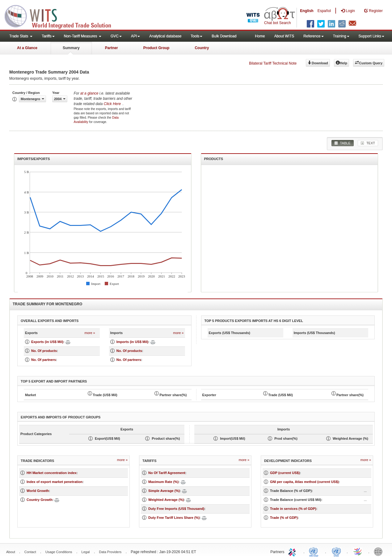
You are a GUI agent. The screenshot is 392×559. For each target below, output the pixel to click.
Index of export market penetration (55, 482)
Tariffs (48, 36)
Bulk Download (224, 36)
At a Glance (27, 48)
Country (202, 48)
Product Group (156, 48)
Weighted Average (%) (166, 500)
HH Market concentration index (52, 473)
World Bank (380, 551)
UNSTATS (336, 551)
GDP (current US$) (285, 473)
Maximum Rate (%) (163, 482)
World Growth (38, 491)
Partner (112, 48)
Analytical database (165, 36)
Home (260, 36)
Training (341, 36)
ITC (293, 551)
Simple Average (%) (164, 491)
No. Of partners (44, 360)
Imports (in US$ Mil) (132, 342)
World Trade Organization (358, 551)
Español (324, 11)
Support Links (371, 36)
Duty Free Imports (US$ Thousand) (176, 509)
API (135, 36)
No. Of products (44, 351)
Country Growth (40, 500)
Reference (313, 36)
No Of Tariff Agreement (167, 473)
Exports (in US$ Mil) (47, 342)
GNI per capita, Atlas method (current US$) (304, 482)
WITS (62, 15)
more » (90, 333)
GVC (116, 36)
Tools (196, 36)
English (307, 11)
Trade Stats (21, 36)
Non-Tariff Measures (83, 36)
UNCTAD (315, 551)
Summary (71, 48)
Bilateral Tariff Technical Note (273, 63)
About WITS (284, 36)
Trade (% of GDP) (284, 518)
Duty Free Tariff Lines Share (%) (174, 518)
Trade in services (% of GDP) (293, 509)
